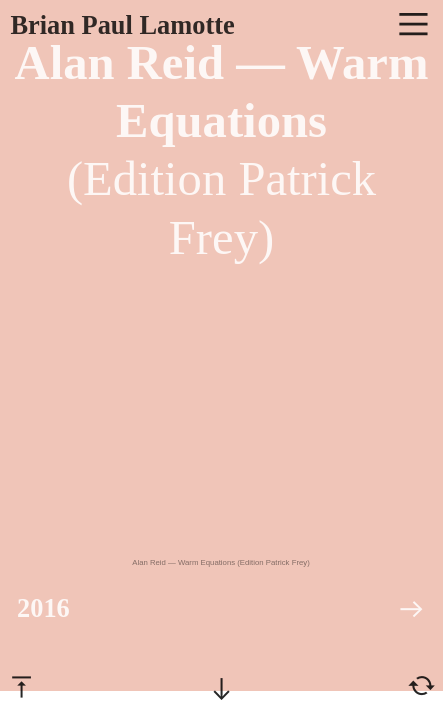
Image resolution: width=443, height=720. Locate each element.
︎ (421, 685)
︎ (413, 25)
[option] (221, 430)
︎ (21, 685)
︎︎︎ (411, 609)
